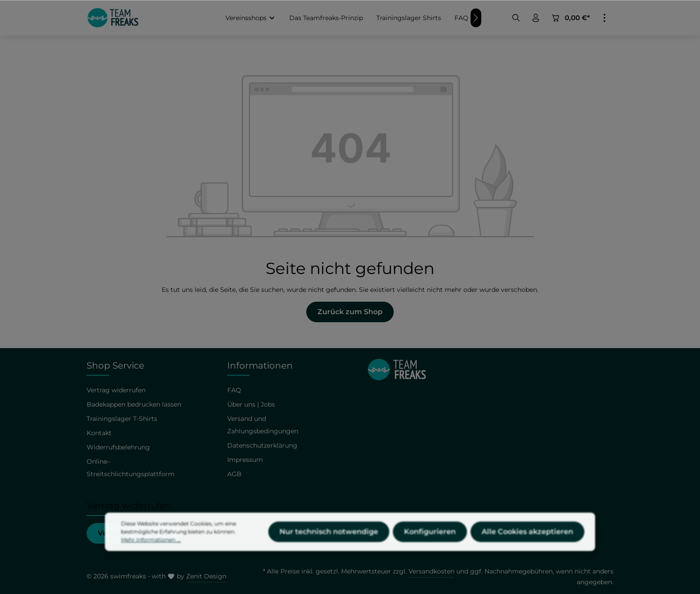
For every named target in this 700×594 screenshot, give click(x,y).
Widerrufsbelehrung (118, 447)
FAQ (234, 390)
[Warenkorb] (570, 18)
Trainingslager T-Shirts (122, 419)
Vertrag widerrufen (116, 390)
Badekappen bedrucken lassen (134, 404)
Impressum (245, 460)
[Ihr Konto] (536, 18)
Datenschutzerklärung (262, 445)
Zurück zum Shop (350, 312)
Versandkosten (431, 571)
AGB (234, 474)
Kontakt (99, 433)
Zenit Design (206, 576)
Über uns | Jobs (251, 404)
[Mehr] (604, 18)
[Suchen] (516, 18)
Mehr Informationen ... (151, 558)
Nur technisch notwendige (329, 550)
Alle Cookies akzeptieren (527, 550)
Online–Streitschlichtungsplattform (131, 468)
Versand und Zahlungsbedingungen (263, 425)
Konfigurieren (430, 550)
